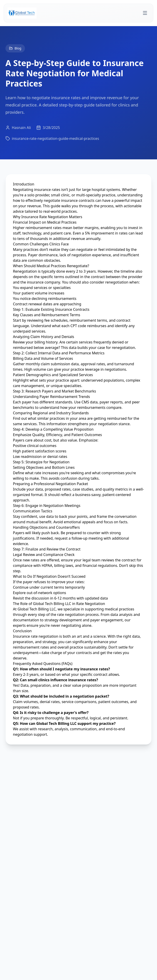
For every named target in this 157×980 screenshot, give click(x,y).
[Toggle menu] (145, 13)
